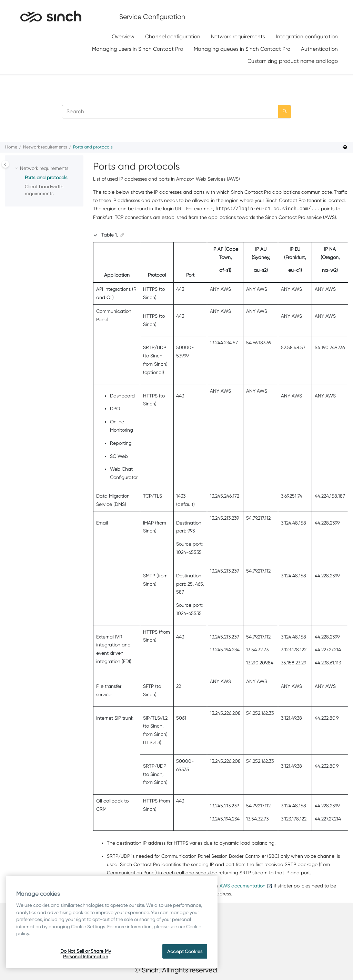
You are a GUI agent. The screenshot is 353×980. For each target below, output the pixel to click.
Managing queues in (242, 49)
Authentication (319, 49)
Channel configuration (173, 36)
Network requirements (238, 36)
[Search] (285, 112)
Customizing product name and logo (293, 61)
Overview (123, 36)
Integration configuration (307, 36)
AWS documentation (243, 886)
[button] (17, 169)
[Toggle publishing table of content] (5, 164)
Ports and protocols (93, 147)
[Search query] (176, 112)
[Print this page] (345, 147)
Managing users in (138, 49)
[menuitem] (123, 37)
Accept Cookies (185, 951)
